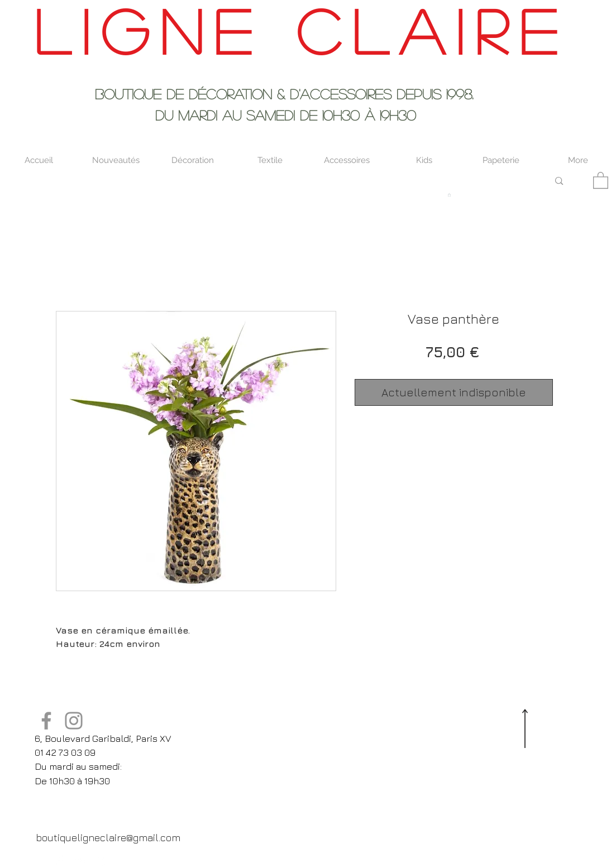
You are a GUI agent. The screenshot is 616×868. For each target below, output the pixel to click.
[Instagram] (74, 721)
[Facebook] (46, 721)
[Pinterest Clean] (104, 861)
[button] (601, 180)
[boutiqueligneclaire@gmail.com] (108, 837)
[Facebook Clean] (59, 861)
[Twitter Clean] (82, 861)
